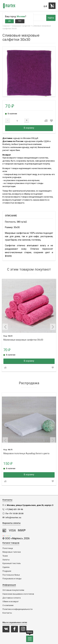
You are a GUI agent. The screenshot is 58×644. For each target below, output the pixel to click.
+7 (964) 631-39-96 (14, 509)
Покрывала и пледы (12, 579)
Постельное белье (11, 575)
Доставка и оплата (12, 598)
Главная (6, 26)
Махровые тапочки (12, 552)
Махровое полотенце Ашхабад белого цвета (26, 453)
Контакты (7, 613)
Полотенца (8, 548)
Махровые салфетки (21, 26)
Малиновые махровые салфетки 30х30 (23, 340)
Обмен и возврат (11, 602)
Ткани (5, 556)
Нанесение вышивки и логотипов (18, 594)
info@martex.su (13, 517)
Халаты (6, 560)
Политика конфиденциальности (17, 609)
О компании (8, 605)
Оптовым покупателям (13, 590)
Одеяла (6, 567)
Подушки (7, 571)
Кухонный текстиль (12, 563)
